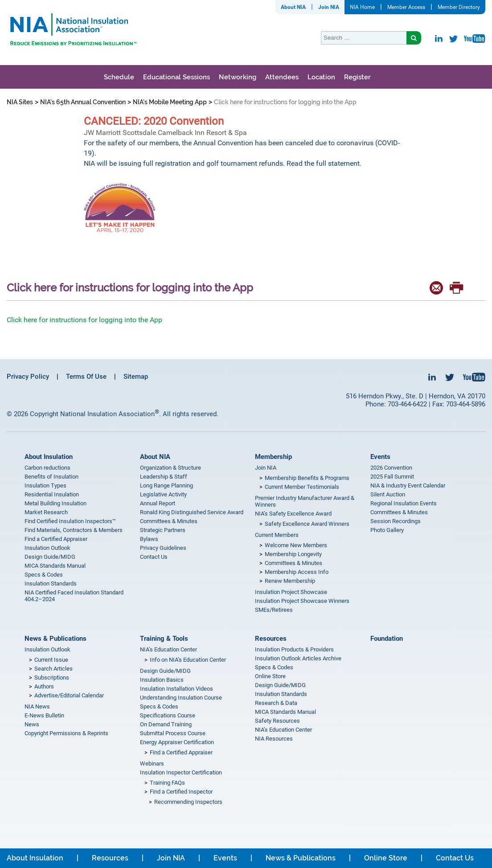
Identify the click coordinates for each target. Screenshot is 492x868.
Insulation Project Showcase (291, 592)
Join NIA (329, 7)
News (32, 724)
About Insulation (49, 457)
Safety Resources (277, 721)
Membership (273, 457)
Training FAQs (167, 783)
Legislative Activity (163, 494)
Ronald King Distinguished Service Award (192, 512)
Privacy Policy (28, 377)
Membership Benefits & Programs (307, 478)
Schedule (119, 77)
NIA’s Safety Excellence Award (293, 514)
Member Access (406, 7)
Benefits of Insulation (51, 477)
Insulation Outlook (47, 548)
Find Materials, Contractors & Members (74, 530)
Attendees (282, 77)
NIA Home (362, 7)
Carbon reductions (47, 468)
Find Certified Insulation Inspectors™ (70, 521)
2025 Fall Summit (392, 477)
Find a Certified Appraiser (56, 539)
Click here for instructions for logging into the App (84, 320)
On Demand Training (166, 724)
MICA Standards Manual (55, 566)
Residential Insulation (52, 494)
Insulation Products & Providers (294, 649)
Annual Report (158, 503)
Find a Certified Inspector (181, 792)
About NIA (293, 7)
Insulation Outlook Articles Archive (298, 658)
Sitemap (136, 377)
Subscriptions (52, 678)
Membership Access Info (297, 572)
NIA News (37, 706)
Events (380, 457)
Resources (271, 639)
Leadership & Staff (164, 477)
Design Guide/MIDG (50, 557)
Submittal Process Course (173, 733)
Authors (44, 686)
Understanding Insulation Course (181, 698)
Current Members (277, 535)
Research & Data (276, 703)
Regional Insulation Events (404, 503)
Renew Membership (290, 581)
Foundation (387, 639)
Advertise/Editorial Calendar (69, 695)
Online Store (270, 676)
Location (321, 77)
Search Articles (53, 669)
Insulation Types (45, 485)
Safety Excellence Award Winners (307, 524)
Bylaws (149, 539)
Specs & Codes (44, 575)
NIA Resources (274, 739)
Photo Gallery (387, 530)
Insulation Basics (162, 680)
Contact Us (154, 557)
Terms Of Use (86, 377)
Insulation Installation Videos (176, 689)
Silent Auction (388, 494)
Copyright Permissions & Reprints (66, 733)
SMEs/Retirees (274, 610)
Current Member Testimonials (302, 487)
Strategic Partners (163, 530)
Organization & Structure (170, 468)
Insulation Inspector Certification (181, 772)
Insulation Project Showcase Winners (302, 601)
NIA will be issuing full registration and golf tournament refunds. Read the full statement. (223, 163)
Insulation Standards (51, 583)
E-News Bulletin (44, 715)
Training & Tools (164, 639)
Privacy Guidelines (163, 548)
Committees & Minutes (169, 521)
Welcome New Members (296, 545)
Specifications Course (168, 715)
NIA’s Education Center (168, 649)
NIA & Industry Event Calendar (408, 485)
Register (357, 77)
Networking (238, 77)
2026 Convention (391, 468)
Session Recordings (396, 521)
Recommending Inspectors (188, 802)
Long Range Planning (166, 485)
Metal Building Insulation (55, 503)
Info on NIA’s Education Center (188, 660)
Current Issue (51, 660)
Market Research (46, 512)
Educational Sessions (176, 77)
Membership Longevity (293, 554)
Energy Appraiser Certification (177, 742)
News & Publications (55, 639)
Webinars (152, 764)
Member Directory (459, 7)
